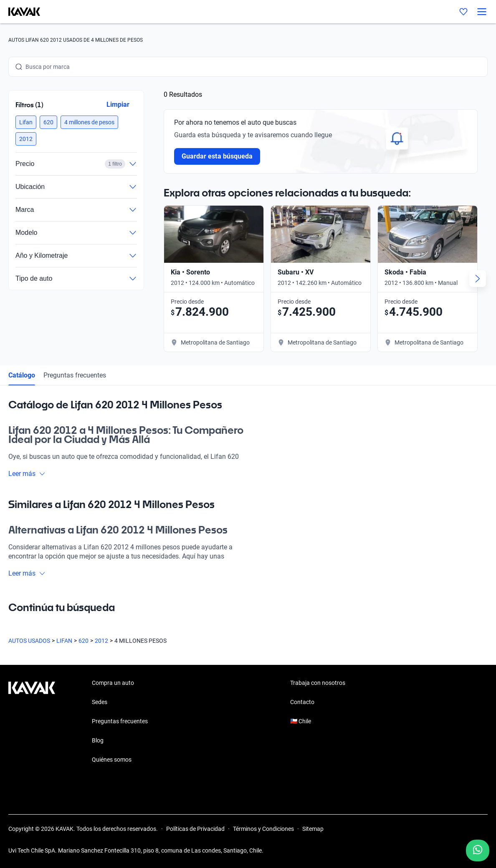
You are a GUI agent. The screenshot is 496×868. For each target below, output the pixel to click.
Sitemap (313, 829)
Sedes (100, 702)
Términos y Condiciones (263, 829)
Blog (98, 740)
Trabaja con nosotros (318, 683)
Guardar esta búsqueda (217, 156)
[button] (26, 122)
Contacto (302, 702)
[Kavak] (20, 12)
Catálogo (22, 375)
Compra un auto (113, 683)
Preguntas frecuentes (75, 375)
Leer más (27, 474)
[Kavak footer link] (32, 722)
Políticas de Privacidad (195, 829)
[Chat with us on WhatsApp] (478, 850)
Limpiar (118, 104)
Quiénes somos (112, 760)
